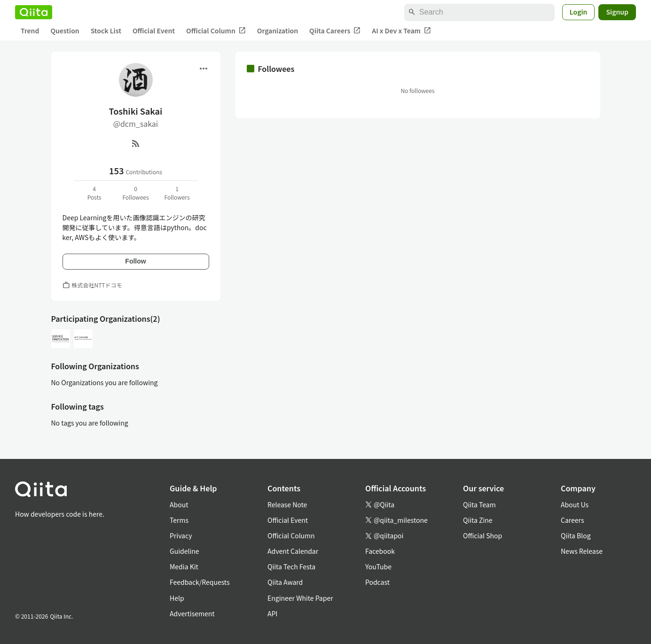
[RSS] (136, 143)
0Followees (135, 193)
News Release (582, 551)
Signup (617, 12)
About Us (575, 504)
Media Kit (184, 566)
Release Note (287, 504)
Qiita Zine (478, 520)
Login (579, 12)
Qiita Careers (335, 31)
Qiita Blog (576, 535)
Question (65, 31)
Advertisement (192, 613)
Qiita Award (285, 582)
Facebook (380, 551)
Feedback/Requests (200, 582)
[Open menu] (204, 69)
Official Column (216, 31)
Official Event (154, 31)
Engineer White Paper (300, 598)
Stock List (106, 31)
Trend (30, 31)
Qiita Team (479, 504)
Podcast (377, 582)
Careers (572, 520)
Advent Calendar (293, 551)
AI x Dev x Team (401, 31)
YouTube (378, 566)
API (272, 613)
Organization (278, 31)
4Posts (94, 193)
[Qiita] (34, 12)
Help (177, 598)
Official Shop (482, 535)
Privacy (181, 535)
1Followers (177, 193)
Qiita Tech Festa (291, 566)
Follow (135, 261)
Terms (179, 520)
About (179, 504)
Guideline (184, 551)
